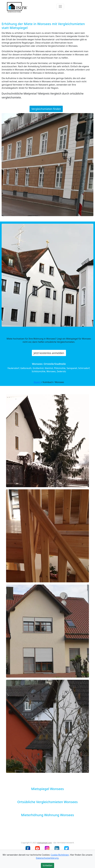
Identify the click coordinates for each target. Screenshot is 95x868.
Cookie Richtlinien (60, 855)
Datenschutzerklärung (47, 858)
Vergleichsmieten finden (46, 109)
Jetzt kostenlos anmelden (49, 353)
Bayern (37, 382)
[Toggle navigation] (60, 6)
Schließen (48, 865)
